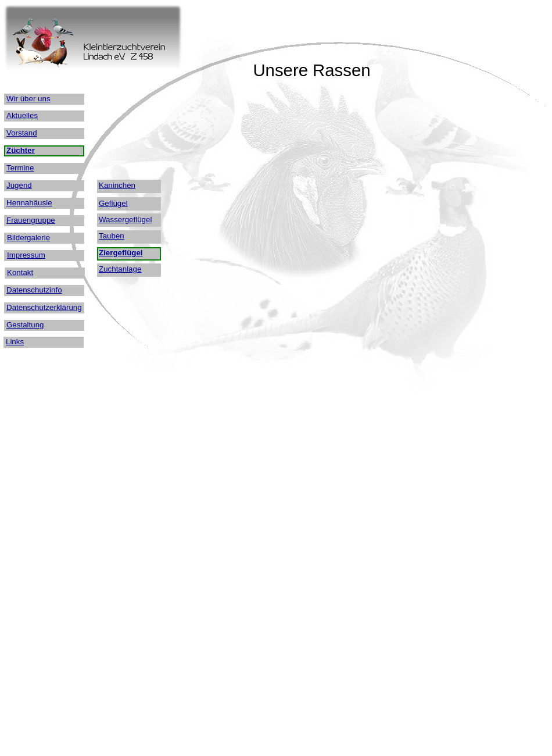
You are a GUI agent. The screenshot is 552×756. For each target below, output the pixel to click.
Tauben (112, 236)
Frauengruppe (31, 220)
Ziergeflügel (121, 253)
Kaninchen (117, 185)
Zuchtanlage (120, 269)
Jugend (19, 185)
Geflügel (113, 203)
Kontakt (20, 272)
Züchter (21, 150)
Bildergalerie (28, 238)
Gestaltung (25, 325)
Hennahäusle (29, 203)
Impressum (26, 255)
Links (15, 342)
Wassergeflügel (125, 220)
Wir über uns (28, 99)
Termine (20, 168)
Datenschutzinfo (34, 290)
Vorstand (22, 133)
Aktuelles (22, 115)
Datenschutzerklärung (44, 307)
